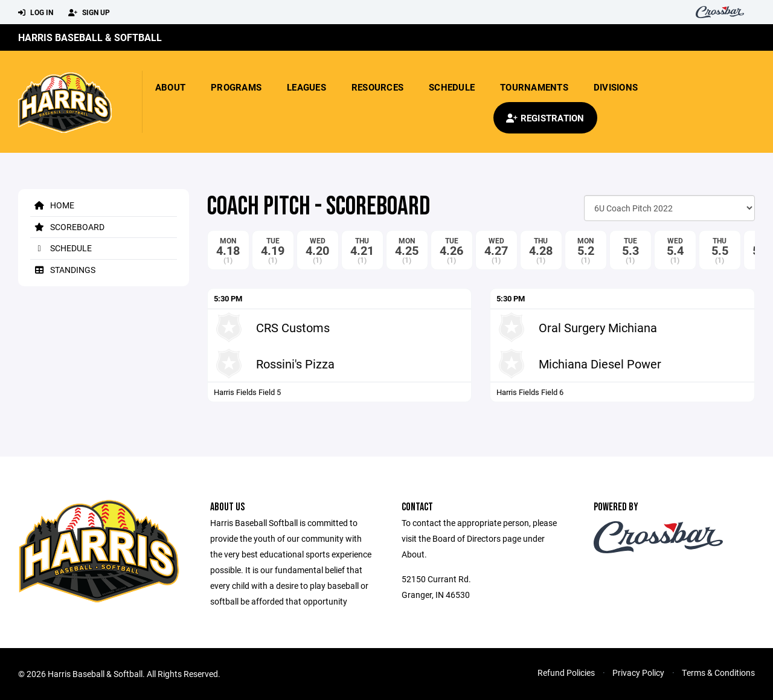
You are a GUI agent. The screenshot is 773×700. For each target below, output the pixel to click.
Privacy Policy (638, 673)
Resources (377, 87)
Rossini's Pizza (295, 364)
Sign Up (89, 13)
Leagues (306, 87)
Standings (63, 270)
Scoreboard (67, 227)
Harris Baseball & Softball (90, 37)
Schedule (452, 87)
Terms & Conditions (718, 673)
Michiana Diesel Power (600, 364)
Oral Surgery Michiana (598, 327)
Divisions (616, 87)
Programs (236, 87)
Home (52, 205)
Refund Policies (566, 673)
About (170, 87)
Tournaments (534, 87)
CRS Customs (293, 327)
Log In (36, 13)
